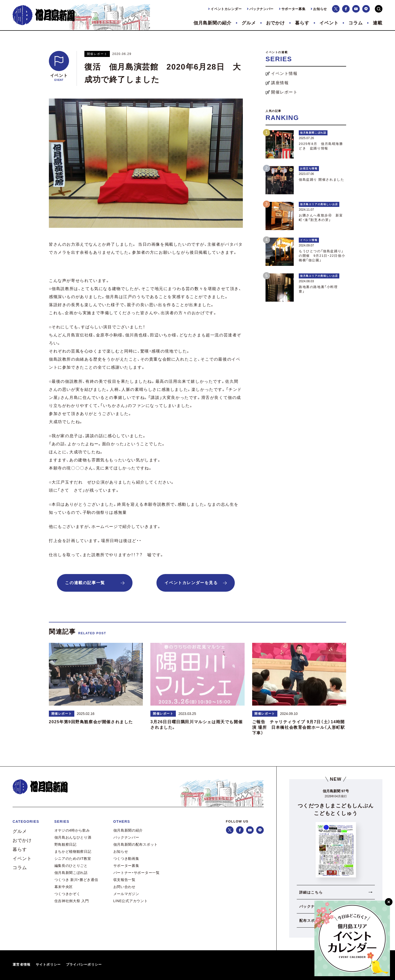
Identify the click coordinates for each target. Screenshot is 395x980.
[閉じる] (389, 902)
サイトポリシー (48, 965)
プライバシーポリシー (84, 965)
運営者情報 (22, 965)
